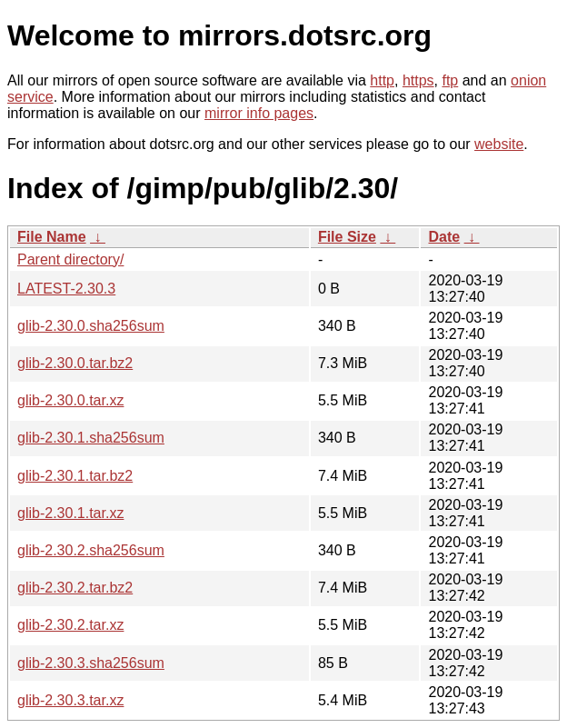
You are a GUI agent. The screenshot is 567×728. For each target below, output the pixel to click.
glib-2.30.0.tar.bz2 (75, 363)
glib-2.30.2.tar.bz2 (75, 588)
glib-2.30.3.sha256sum (91, 663)
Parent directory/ (70, 259)
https (418, 80)
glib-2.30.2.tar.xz (70, 625)
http (382, 80)
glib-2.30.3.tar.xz (70, 700)
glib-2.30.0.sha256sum (91, 326)
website (499, 144)
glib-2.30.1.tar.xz (70, 513)
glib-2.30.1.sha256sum (91, 438)
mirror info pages (259, 113)
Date (444, 237)
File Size (347, 237)
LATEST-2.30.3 (66, 289)
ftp (450, 80)
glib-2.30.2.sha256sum (91, 550)
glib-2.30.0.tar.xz (70, 400)
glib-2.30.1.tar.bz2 (75, 476)
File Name (52, 237)
